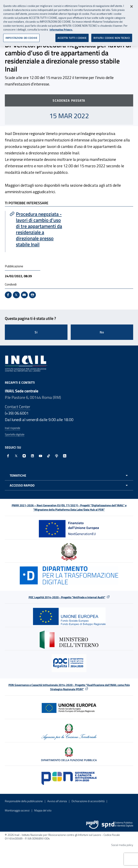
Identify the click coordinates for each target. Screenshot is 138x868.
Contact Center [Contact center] (18, 407)
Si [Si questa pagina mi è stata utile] (36, 332)
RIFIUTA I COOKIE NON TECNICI (112, 36)
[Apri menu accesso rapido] (69, 485)
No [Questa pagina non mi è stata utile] (102, 332)
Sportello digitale (15, 434)
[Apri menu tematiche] (69, 475)
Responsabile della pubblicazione (24, 801)
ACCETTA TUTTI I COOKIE (72, 36)
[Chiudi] (132, 5)
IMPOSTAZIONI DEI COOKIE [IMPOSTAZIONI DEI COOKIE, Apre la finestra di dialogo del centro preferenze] (21, 36)
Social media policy (122, 845)
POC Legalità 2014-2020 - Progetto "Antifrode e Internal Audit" (67, 597)
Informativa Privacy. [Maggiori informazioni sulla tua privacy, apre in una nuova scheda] (61, 28)
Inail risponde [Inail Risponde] (12, 428)
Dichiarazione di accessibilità (88, 801)
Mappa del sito (43, 810)
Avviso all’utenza (57, 801)
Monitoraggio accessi (17, 810)
